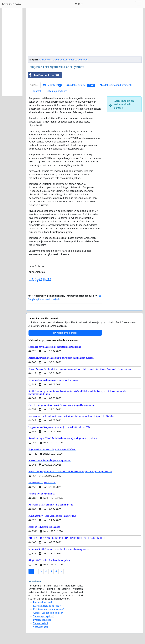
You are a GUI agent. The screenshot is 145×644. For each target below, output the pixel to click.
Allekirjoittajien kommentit (116, 85)
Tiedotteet (52, 85)
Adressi (34, 85)
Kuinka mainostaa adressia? (48, 609)
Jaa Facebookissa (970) (44, 75)
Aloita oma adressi (65, 333)
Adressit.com (11, 4)
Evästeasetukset (42, 620)
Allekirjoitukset (81, 85)
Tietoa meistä (41, 623)
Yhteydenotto (41, 627)
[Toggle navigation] (139, 4)
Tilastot (36, 91)
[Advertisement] (85, 34)
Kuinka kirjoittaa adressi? (47, 606)
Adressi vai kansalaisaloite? (48, 613)
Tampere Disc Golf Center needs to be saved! (64, 60)
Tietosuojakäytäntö (57, 91)
